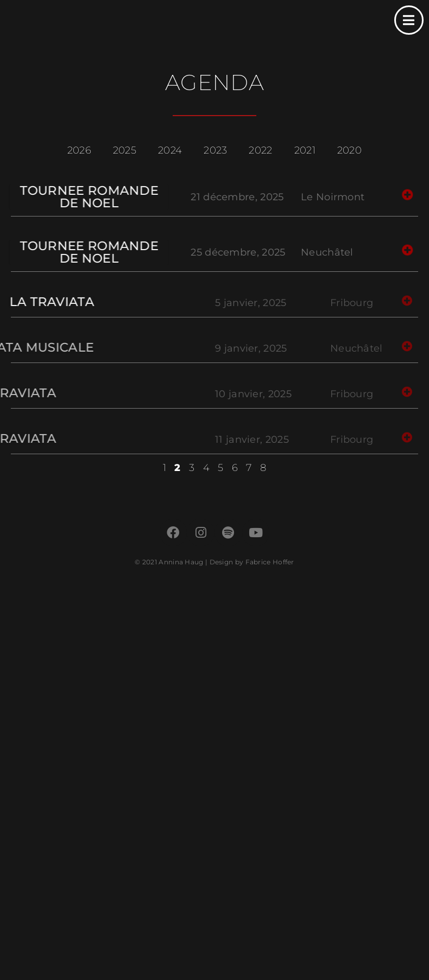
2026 (79, 150)
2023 (215, 150)
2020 (349, 150)
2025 (125, 150)
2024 (170, 150)
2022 (260, 150)
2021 (305, 150)
